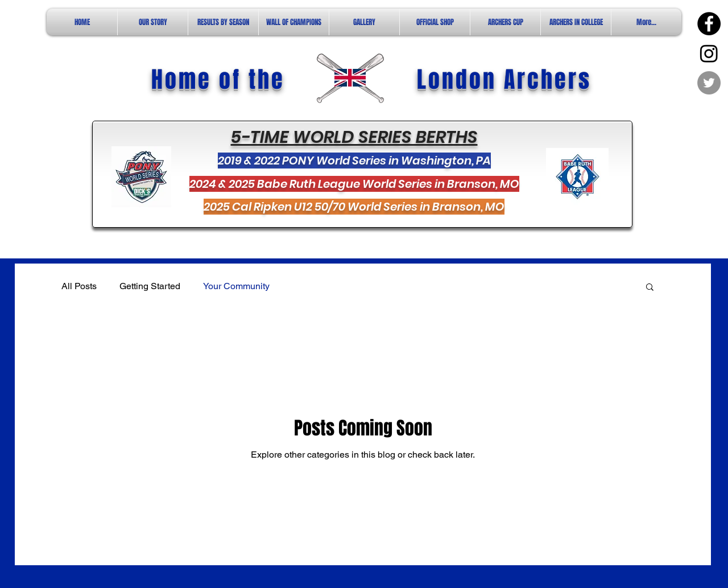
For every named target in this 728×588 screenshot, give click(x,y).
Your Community (236, 286)
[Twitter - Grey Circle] (709, 83)
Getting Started (150, 286)
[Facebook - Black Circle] (709, 24)
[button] (650, 288)
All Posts (79, 286)
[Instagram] (709, 53)
